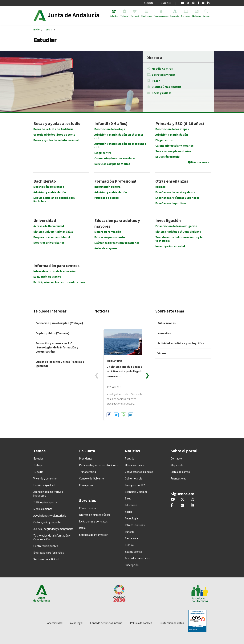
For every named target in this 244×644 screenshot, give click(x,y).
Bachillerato (45, 181)
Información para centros (56, 266)
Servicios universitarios (49, 243)
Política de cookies (141, 623)
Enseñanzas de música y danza (175, 192)
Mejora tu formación (108, 232)
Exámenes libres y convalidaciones (117, 243)
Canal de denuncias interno (106, 623)
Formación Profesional (115, 181)
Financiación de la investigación (176, 226)
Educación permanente (110, 237)
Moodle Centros (162, 69)
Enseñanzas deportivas (171, 203)
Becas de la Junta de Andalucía (53, 129)
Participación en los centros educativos (59, 282)
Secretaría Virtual (163, 75)
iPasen (156, 81)
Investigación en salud (170, 246)
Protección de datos (172, 623)
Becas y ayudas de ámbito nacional (56, 140)
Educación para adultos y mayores (117, 223)
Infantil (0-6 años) (111, 123)
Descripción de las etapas (172, 129)
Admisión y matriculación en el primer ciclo (119, 136)
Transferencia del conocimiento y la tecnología (179, 239)
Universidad (45, 220)
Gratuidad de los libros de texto (54, 135)
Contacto (149, 3)
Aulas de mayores (106, 248)
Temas (48, 30)
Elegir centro (103, 153)
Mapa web (166, 3)
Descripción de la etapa (110, 129)
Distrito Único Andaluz (167, 87)
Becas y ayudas (162, 93)
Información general (108, 187)
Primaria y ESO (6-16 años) (180, 123)
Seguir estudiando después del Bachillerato (54, 200)
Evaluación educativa (47, 277)
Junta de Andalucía (40, 15)
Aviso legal (76, 623)
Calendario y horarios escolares (115, 158)
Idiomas (160, 187)
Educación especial (168, 157)
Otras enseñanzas (172, 181)
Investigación (168, 220)
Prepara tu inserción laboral (52, 237)
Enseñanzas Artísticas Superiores (177, 198)
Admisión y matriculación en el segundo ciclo (120, 145)
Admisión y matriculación (172, 135)
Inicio (77, 15)
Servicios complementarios (112, 164)
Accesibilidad (55, 623)
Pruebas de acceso (107, 198)
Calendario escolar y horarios (174, 146)
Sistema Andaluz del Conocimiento (178, 232)
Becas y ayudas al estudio (57, 123)
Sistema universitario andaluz (53, 232)
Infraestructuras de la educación (55, 271)
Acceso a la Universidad (49, 226)
